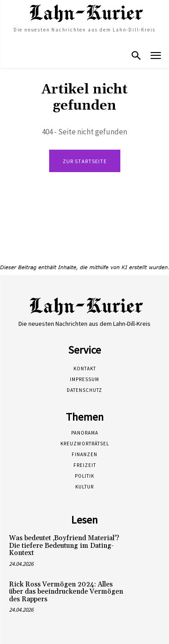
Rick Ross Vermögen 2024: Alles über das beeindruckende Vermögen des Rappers (66, 592)
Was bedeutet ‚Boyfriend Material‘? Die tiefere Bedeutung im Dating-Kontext (64, 546)
